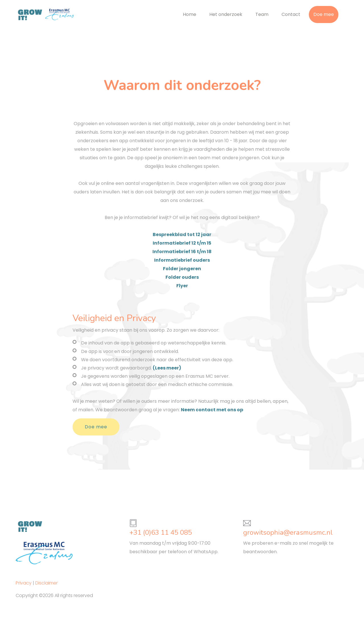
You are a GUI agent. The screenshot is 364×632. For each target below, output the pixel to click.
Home (190, 14)
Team (262, 14)
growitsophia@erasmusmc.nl (288, 532)
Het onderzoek (226, 14)
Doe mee (324, 14)
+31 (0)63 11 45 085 (161, 532)
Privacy (24, 583)
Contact (291, 14)
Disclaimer (46, 583)
